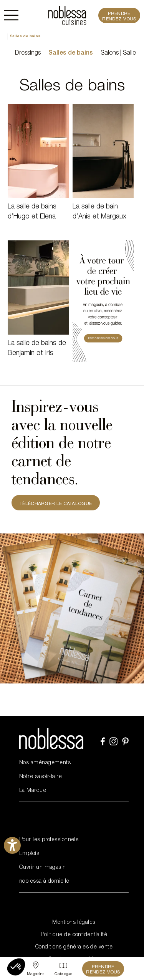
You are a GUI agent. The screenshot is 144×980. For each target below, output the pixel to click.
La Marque (33, 791)
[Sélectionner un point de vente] (36, 969)
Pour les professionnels (49, 840)
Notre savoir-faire (41, 777)
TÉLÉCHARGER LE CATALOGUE (56, 504)
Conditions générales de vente (74, 947)
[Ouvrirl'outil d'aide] (12, 845)
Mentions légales (74, 923)
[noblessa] (67, 15)
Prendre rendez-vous (119, 17)
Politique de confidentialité (74, 935)
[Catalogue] (63, 969)
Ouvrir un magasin (43, 868)
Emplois (29, 854)
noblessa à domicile (44, 882)
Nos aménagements (45, 763)
